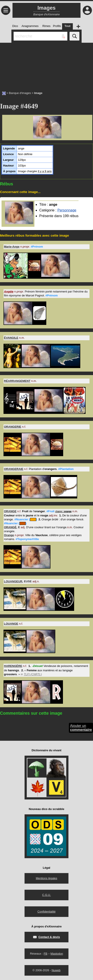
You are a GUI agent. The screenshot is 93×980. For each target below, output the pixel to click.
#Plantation (66, 469)
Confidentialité (46, 912)
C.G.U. (46, 895)
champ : (63, 511)
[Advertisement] (46, 65)
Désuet (38, 666)
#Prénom (37, 247)
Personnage (67, 210)
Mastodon (57, 954)
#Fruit (50, 511)
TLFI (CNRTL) (33, 674)
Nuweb (56, 970)
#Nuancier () (26, 519)
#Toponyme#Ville (27, 539)
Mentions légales (46, 878)
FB (46, 954)
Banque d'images (20, 93)
